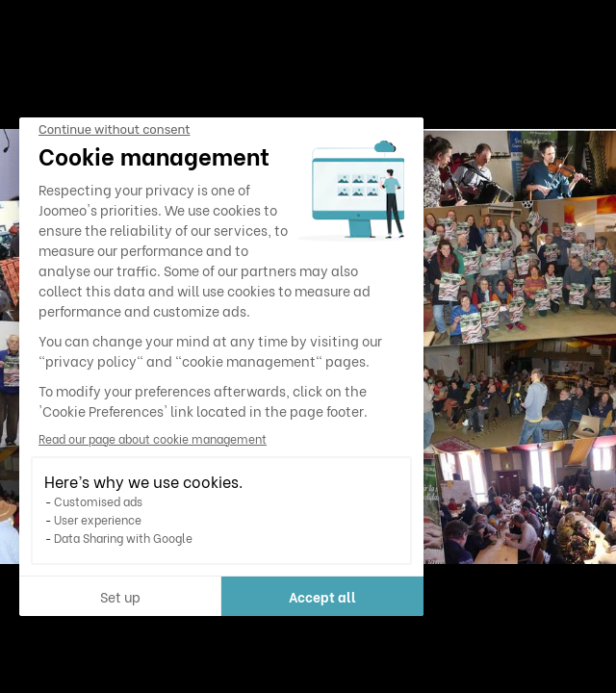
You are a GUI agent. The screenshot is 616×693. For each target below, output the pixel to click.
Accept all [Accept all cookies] (322, 596)
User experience (98, 519)
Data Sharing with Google (123, 538)
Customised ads (98, 501)
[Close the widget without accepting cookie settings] (114, 130)
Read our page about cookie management (153, 438)
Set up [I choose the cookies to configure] (120, 596)
